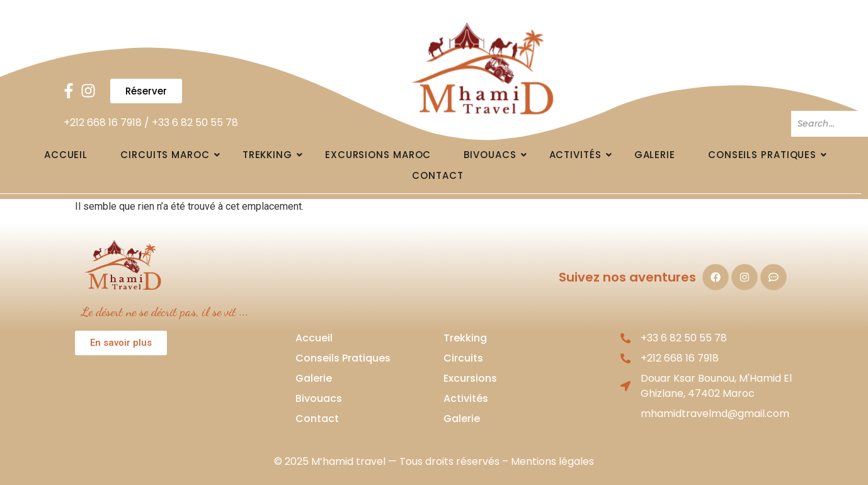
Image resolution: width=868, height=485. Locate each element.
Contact (437, 175)
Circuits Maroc (169, 155)
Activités (580, 155)
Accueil (66, 155)
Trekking (272, 155)
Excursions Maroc (378, 155)
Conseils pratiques (767, 155)
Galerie (655, 155)
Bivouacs (494, 155)
